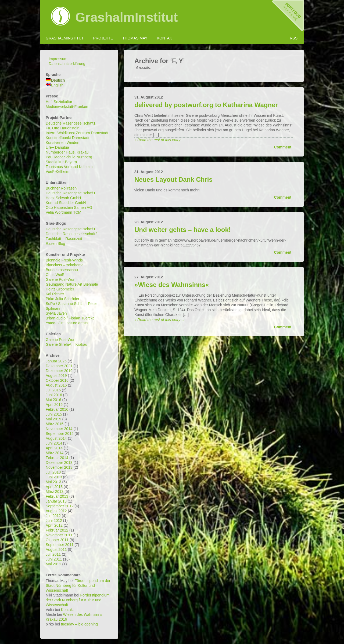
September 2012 (60, 506)
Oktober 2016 (57, 380)
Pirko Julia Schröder (62, 299)
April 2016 (54, 405)
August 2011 (56, 550)
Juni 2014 (54, 443)
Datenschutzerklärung (67, 64)
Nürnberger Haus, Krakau (67, 152)
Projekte (103, 38)
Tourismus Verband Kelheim (69, 167)
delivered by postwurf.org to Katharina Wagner (206, 105)
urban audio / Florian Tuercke (70, 318)
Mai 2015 (53, 419)
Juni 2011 (54, 559)
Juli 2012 (53, 516)
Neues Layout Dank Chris (173, 179)
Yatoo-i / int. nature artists (67, 323)
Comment (283, 147)
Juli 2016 (53, 390)
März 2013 (55, 492)
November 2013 (59, 467)
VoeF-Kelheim (58, 172)
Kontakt (166, 38)
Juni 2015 (54, 414)
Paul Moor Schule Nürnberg (69, 157)
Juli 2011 (53, 554)
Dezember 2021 (59, 366)
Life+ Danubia (57, 147)
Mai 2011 (53, 564)
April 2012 (54, 525)
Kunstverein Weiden (62, 143)
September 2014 (60, 434)
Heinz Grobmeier (60, 289)
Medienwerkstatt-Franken (67, 107)
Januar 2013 (56, 501)
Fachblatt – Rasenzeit (64, 239)
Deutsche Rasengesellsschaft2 (71, 234)
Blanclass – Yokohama (65, 265)
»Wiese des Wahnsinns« (172, 285)
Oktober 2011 (57, 540)
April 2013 (54, 487)
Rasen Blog (55, 243)
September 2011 (60, 545)
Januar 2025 (56, 361)
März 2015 (55, 424)
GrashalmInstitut (126, 17)
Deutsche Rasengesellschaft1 (71, 123)
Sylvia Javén (56, 313)
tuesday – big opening (79, 624)
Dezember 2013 (59, 463)
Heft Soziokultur (59, 102)
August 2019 (56, 376)
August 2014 (56, 438)
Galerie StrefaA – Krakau (67, 344)
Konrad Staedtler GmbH (66, 203)
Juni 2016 (54, 395)
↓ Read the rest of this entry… (159, 140)
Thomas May (135, 38)
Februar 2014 (57, 458)
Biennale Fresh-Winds (64, 260)
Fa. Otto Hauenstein (62, 128)
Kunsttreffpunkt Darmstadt (67, 138)
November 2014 (59, 429)
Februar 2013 (57, 496)
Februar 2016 (57, 409)
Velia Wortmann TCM (64, 212)
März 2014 (55, 453)
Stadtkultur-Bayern (61, 162)
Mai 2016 (53, 400)
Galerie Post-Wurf (61, 279)
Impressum (58, 59)
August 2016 (56, 385)
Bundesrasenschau (62, 270)
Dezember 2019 (59, 371)
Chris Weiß (55, 275)
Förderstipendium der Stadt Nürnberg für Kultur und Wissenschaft (78, 585)
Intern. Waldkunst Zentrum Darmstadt (77, 133)
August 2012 (56, 511)
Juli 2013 (53, 472)
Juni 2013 (54, 477)
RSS (294, 38)
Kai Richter (55, 294)
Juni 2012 (54, 521)
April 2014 (54, 448)
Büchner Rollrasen (61, 188)
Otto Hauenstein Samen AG (69, 208)
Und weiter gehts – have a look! (183, 230)
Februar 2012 (57, 530)
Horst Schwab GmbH (63, 198)
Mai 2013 (53, 482)
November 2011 (59, 535)
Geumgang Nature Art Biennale (72, 284)
